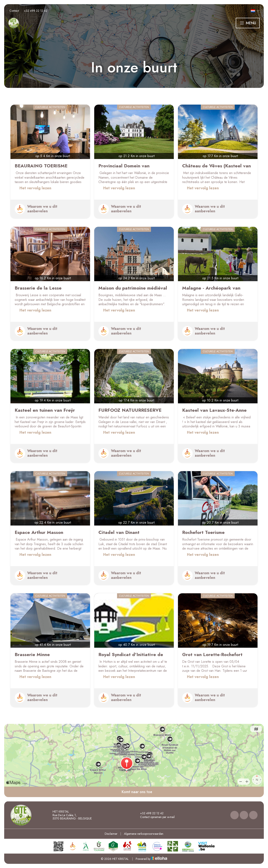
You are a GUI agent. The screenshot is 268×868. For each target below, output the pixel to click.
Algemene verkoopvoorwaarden (144, 834)
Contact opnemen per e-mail (155, 817)
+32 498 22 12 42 (149, 813)
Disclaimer (111, 834)
